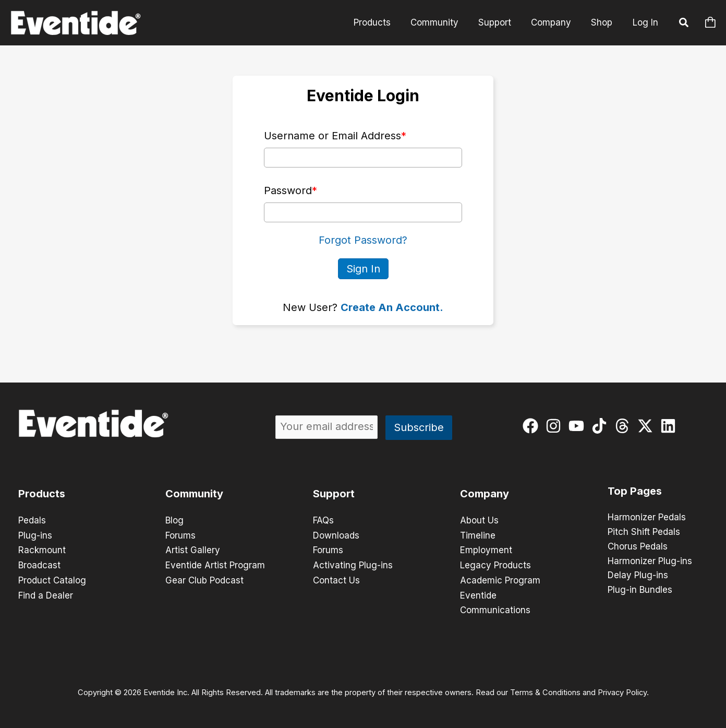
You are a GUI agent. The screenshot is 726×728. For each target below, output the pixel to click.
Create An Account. (392, 307)
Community (442, 22)
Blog (174, 520)
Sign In (363, 268)
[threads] (625, 425)
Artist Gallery (193, 549)
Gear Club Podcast (204, 578)
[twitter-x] (648, 425)
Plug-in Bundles (640, 591)
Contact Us (336, 578)
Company (554, 22)
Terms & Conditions (545, 689)
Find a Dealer (46, 593)
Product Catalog (52, 578)
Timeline (478, 534)
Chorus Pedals (638, 547)
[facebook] (533, 425)
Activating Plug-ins (353, 564)
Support (500, 22)
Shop (603, 22)
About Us (479, 520)
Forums (180, 534)
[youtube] (579, 425)
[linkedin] (670, 425)
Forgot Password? (363, 240)
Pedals (32, 520)
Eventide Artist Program (215, 564)
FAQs (323, 520)
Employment (486, 549)
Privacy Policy (622, 689)
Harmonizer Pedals (647, 518)
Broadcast (39, 564)
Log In (645, 22)
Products (382, 22)
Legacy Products (495, 564)
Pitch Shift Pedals (644, 532)
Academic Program (500, 578)
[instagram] (556, 425)
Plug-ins (35, 534)
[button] (684, 24)
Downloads (336, 534)
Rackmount (42, 549)
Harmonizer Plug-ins (650, 562)
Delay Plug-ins (638, 576)
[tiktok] (602, 425)
